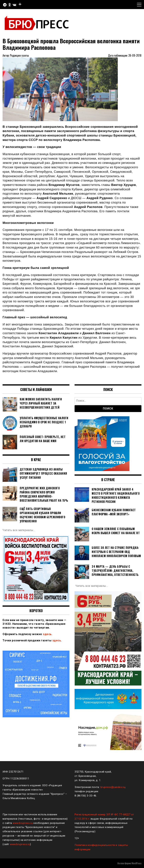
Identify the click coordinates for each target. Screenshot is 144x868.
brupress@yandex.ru (113, 787)
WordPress (136, 863)
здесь (47, 634)
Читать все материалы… (19, 530)
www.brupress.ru (23, 823)
